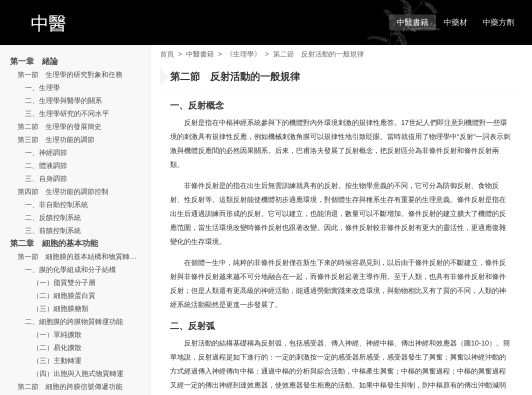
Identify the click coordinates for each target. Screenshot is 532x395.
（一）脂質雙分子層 (64, 282)
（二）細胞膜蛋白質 (64, 295)
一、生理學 (42, 87)
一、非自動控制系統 (56, 204)
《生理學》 (243, 54)
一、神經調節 (46, 152)
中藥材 (455, 22)
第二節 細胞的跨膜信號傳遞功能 (70, 386)
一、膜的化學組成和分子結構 (70, 269)
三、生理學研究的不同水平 (67, 113)
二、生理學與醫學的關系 (63, 100)
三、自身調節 (46, 178)
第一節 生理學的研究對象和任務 (70, 74)
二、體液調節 (46, 165)
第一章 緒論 (34, 61)
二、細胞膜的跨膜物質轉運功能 (74, 321)
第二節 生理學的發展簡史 (59, 126)
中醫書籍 (412, 22)
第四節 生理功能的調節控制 (63, 191)
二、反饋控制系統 (53, 217)
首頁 (167, 54)
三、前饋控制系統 (53, 230)
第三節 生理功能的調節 (56, 139)
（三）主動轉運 (57, 360)
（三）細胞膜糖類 (60, 308)
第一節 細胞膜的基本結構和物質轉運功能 (84, 256)
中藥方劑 (498, 22)
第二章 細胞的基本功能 (54, 243)
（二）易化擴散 (57, 347)
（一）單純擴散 (57, 334)
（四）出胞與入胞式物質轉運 (78, 373)
